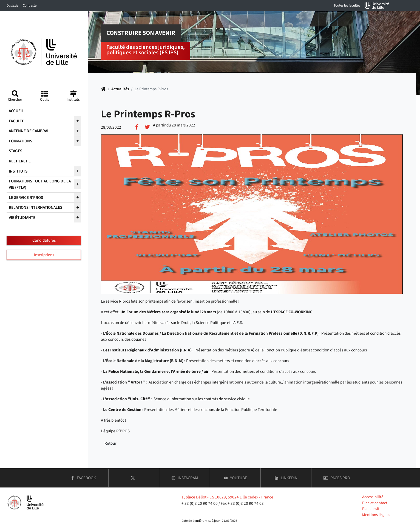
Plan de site (372, 509)
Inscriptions (44, 255)
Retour (110, 443)
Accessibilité (373, 497)
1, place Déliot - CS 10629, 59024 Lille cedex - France (227, 497)
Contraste (30, 5)
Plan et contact (375, 503)
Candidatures (44, 240)
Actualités (120, 89)
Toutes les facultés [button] (347, 5)
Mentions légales (376, 515)
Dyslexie (12, 5)
